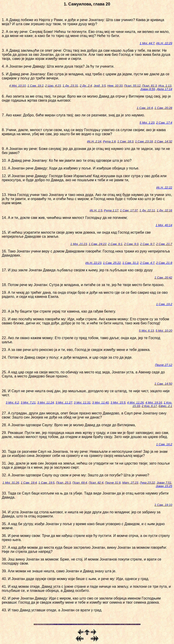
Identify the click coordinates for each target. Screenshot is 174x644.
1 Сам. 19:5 (47, 483)
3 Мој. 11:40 (100, 403)
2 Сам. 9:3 (131, 244)
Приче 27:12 (164, 365)
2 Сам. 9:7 (147, 244)
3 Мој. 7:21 (28, 403)
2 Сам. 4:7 (147, 263)
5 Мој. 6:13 (146, 331)
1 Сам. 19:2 (35, 86)
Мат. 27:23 (130, 483)
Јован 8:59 (148, 89)
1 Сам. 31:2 (130, 263)
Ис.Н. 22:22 (164, 187)
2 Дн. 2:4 (86, 86)
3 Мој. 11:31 (82, 403)
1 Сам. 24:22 (97, 244)
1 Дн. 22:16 (164, 210)
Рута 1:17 (111, 210)
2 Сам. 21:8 (164, 263)
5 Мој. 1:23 (147, 123)
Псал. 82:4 (96, 483)
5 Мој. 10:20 (164, 331)
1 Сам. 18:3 (125, 141)
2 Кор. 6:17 (149, 406)
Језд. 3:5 (100, 86)
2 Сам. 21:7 (164, 244)
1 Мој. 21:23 (79, 244)
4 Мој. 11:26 (135, 403)
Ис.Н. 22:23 (93, 263)
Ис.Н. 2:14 (94, 141)
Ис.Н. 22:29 (164, 43)
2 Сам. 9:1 (115, 244)
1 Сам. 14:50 (163, 384)
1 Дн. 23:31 (70, 86)
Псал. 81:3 (149, 86)
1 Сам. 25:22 (112, 263)
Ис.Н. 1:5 (96, 210)
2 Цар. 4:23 (53, 86)
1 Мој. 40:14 (164, 225)
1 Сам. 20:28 (163, 108)
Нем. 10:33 (115, 86)
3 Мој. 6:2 (12, 403)
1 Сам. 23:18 (144, 141)
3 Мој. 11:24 (46, 403)
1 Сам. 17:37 (129, 210)
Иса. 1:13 (165, 86)
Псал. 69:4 (80, 483)
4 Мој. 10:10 (17, 86)
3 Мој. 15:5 (118, 403)
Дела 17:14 (164, 89)
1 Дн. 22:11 (147, 210)
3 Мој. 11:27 (64, 403)
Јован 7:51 (164, 483)
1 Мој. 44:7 (147, 43)
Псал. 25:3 (63, 483)
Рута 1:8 (109, 141)
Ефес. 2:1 (165, 406)
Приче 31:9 (113, 483)
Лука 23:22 (147, 483)
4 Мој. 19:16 (154, 403)
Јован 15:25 (164, 486)
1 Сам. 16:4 (145, 108)
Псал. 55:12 (132, 86)
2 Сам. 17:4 (164, 123)
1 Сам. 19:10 (163, 505)
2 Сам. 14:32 (163, 141)
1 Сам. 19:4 (29, 483)
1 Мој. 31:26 (11, 483)
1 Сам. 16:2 (164, 444)
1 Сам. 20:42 (163, 278)
